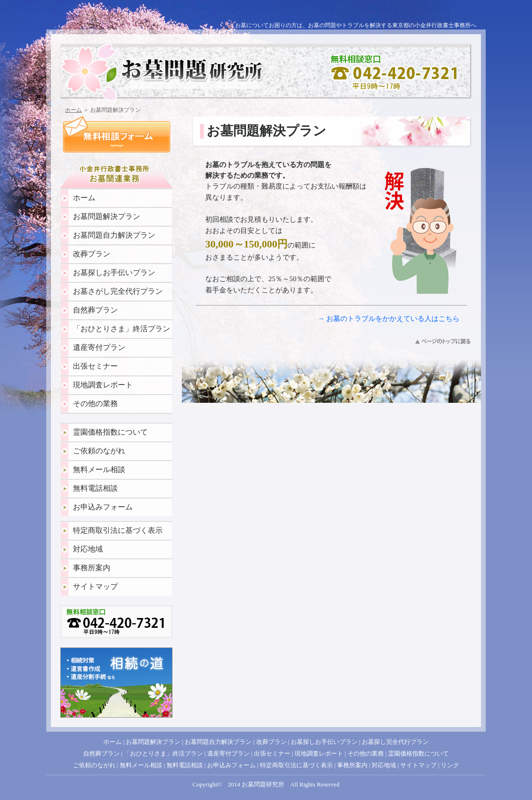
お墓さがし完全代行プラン (118, 291)
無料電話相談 (95, 488)
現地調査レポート (103, 385)
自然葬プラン (95, 310)
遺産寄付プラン (99, 347)
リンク (450, 765)
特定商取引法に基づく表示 (118, 530)
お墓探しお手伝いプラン (114, 273)
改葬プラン (92, 254)
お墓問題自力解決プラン (114, 235)
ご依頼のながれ (99, 451)
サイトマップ (95, 586)
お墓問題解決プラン (107, 216)
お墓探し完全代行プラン (395, 742)
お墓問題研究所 (263, 784)
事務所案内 (92, 568)
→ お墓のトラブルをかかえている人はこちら (388, 319)
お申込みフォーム (103, 507)
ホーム (73, 110)
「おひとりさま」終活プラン (122, 329)
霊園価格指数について (110, 432)
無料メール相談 (99, 469)
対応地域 (88, 549)
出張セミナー (95, 366)
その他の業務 (95, 404)
